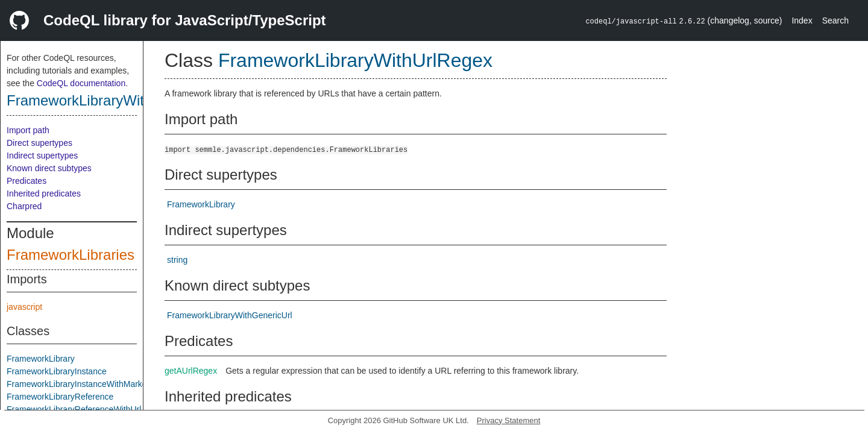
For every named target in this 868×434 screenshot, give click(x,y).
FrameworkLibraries (71, 255)
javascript (24, 307)
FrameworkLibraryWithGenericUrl (230, 315)
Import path (28, 130)
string (177, 260)
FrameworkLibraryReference (60, 397)
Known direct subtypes (49, 168)
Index (802, 20)
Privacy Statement (509, 420)
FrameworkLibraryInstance (57, 371)
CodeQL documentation (81, 83)
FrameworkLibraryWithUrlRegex (109, 100)
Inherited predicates (44, 193)
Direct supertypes (39, 143)
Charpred (24, 206)
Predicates (27, 181)
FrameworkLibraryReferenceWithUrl (74, 409)
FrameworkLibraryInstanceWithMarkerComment (96, 384)
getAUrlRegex (191, 371)
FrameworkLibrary (41, 359)
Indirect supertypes (42, 156)
